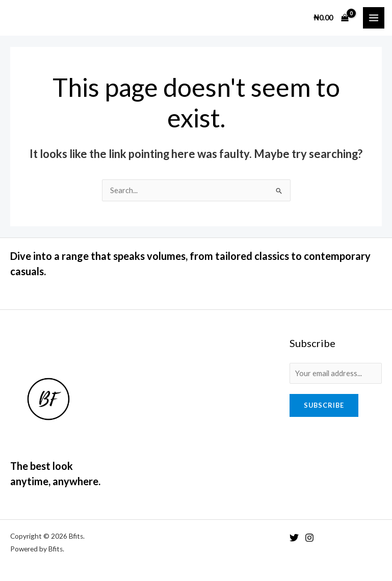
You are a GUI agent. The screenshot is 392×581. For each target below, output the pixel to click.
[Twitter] (294, 538)
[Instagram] (309, 538)
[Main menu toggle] (374, 18)
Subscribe (324, 405)
